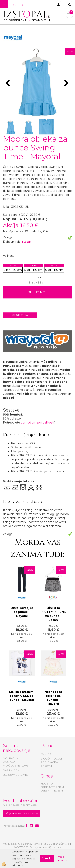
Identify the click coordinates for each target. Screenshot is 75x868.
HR (21, 5)
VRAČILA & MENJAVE (16, 766)
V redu (47, 858)
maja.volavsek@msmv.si (47, 847)
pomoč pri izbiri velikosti (37, 423)
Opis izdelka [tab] (20, 315)
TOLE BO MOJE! (38, 292)
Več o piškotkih (64, 858)
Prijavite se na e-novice (22, 813)
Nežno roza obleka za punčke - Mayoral (53, 698)
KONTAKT (46, 754)
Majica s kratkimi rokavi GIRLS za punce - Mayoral (22, 696)
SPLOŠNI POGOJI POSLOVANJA (51, 760)
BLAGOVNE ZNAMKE (16, 775)
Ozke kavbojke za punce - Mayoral (22, 612)
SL (14, 5)
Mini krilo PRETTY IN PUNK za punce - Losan (53, 614)
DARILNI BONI (11, 770)
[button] (67, 84)
